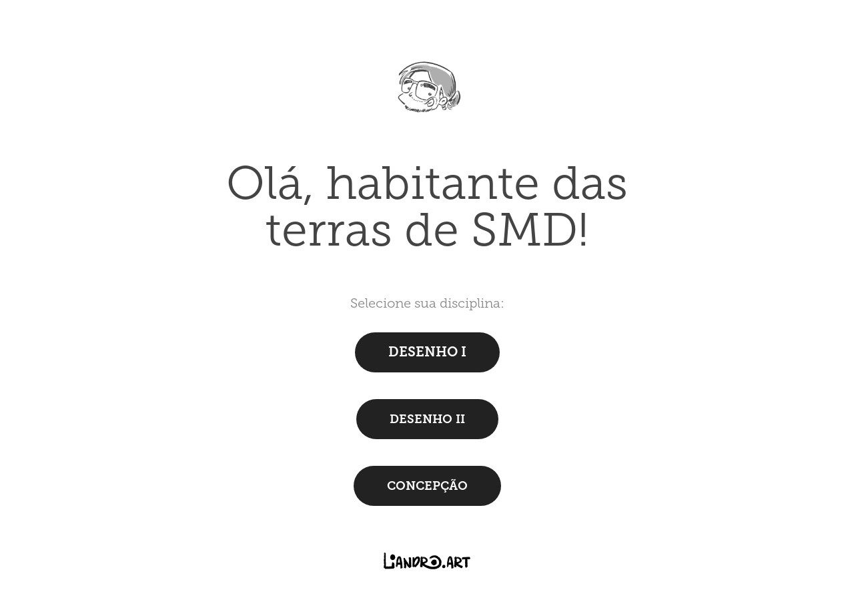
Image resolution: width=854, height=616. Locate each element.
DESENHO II (427, 419)
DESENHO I (427, 352)
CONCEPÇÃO (427, 486)
